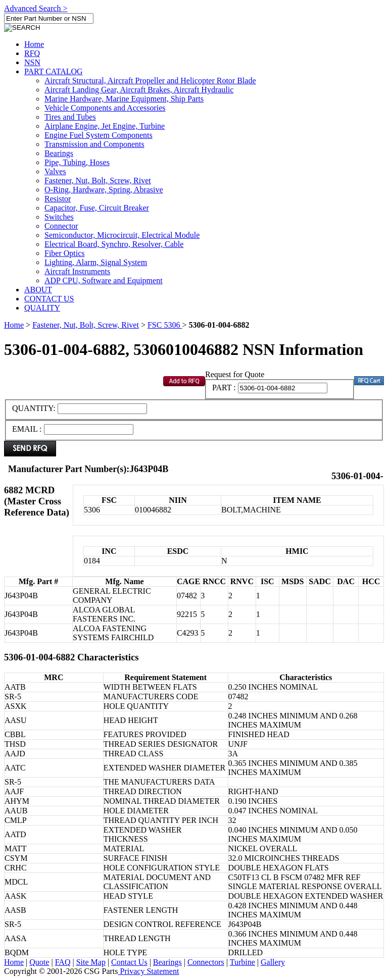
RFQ (32, 53)
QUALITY (42, 308)
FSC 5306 (165, 325)
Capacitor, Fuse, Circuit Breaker (97, 208)
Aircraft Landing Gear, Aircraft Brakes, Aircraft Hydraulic (139, 90)
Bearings (59, 153)
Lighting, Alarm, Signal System (96, 262)
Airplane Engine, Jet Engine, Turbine (105, 126)
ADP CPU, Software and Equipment (104, 280)
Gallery (273, 962)
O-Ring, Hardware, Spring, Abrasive (104, 190)
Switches (59, 217)
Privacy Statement (149, 971)
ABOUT (38, 290)
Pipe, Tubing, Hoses (77, 162)
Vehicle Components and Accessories (105, 108)
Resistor (58, 199)
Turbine (243, 962)
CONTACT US (49, 299)
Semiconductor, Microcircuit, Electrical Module (122, 235)
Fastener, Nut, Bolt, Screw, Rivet (98, 180)
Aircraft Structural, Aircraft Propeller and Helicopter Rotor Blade (150, 81)
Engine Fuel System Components (99, 135)
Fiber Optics (65, 253)
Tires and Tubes (70, 117)
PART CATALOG (54, 71)
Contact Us (129, 962)
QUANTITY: (35, 408)
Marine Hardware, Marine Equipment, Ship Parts (124, 99)
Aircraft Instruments (77, 271)
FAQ (63, 962)
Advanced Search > (36, 8)
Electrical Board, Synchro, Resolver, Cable (114, 244)
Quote (39, 962)
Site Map (91, 962)
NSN (32, 62)
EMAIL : (27, 429)
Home (34, 44)
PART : (224, 388)
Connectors (206, 962)
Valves (55, 171)
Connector (61, 226)
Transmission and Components (94, 144)
